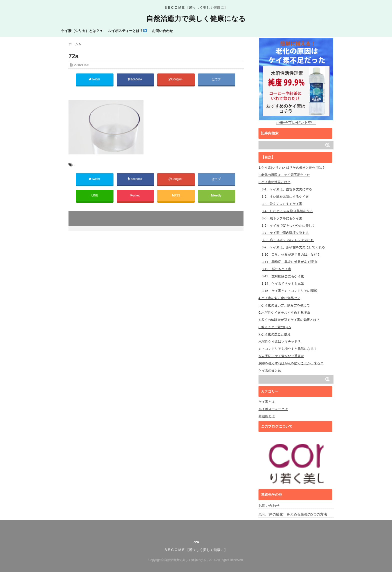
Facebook (135, 79)
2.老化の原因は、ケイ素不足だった (284, 175)
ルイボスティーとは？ (127, 31)
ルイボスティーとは (273, 409)
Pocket (135, 195)
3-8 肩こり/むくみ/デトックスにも (288, 240)
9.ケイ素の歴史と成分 (274, 334)
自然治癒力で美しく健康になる (196, 19)
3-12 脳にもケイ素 (276, 269)
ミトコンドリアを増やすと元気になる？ (288, 349)
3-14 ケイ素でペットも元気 (283, 284)
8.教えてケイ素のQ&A (275, 327)
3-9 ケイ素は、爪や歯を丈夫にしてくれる (293, 247)
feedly (216, 195)
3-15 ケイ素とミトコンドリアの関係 (289, 291)
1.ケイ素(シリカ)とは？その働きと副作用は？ (292, 168)
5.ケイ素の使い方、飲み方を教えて (284, 305)
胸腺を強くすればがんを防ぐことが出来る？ (291, 363)
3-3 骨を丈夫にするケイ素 (282, 204)
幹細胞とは (267, 416)
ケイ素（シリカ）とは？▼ (82, 31)
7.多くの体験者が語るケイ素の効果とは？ (289, 320)
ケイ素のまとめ (270, 370)
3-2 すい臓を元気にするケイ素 (285, 197)
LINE (95, 195)
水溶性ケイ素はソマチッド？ (280, 341)
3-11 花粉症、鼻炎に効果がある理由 (289, 262)
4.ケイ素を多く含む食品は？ (279, 298)
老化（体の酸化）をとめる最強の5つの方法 (293, 514)
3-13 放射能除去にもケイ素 (283, 276)
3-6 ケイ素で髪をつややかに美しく (288, 226)
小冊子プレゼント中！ (296, 81)
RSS (176, 195)
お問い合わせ (162, 31)
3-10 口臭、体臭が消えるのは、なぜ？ (291, 255)
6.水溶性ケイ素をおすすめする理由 (284, 312)
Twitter (95, 79)
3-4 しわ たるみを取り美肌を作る (287, 211)
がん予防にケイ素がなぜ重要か (281, 356)
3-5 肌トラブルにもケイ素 (282, 218)
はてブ (217, 79)
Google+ (176, 79)
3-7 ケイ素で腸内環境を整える (285, 233)
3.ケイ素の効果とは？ (274, 182)
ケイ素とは (267, 402)
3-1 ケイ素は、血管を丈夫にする (287, 189)
